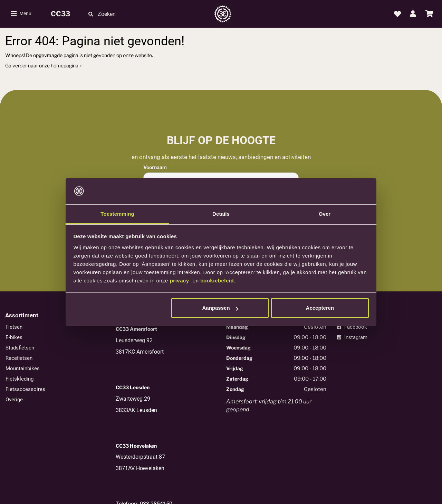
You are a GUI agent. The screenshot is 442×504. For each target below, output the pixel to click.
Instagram (352, 337)
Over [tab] (325, 214)
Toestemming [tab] (117, 214)
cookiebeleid (217, 281)
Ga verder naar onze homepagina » (43, 66)
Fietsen (14, 327)
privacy (180, 281)
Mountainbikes (23, 368)
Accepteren (320, 308)
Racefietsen (19, 358)
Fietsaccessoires (25, 389)
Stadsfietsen (20, 348)
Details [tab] (221, 214)
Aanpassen (220, 308)
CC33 (60, 14)
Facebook (352, 327)
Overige (14, 400)
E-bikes (14, 337)
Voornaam (155, 167)
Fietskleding (20, 379)
